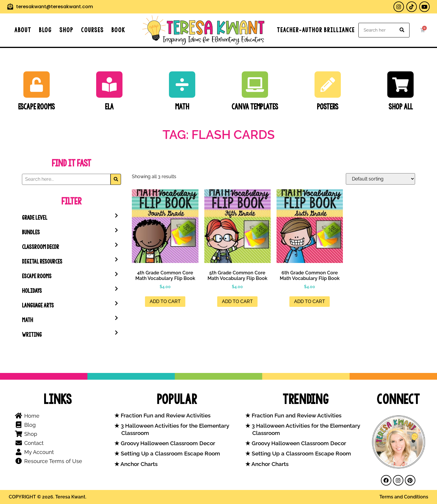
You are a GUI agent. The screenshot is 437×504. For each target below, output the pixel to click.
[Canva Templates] (255, 85)
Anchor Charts (138, 464)
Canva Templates (255, 107)
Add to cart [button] (165, 301)
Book (118, 30)
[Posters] (328, 85)
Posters (328, 107)
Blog (45, 30)
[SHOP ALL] (400, 85)
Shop (66, 30)
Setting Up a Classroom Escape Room (170, 454)
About (23, 30)
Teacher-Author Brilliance (316, 30)
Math (182, 107)
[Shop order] (380, 179)
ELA (109, 107)
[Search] (402, 30)
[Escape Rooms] (37, 85)
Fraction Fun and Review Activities (165, 416)
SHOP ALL (401, 107)
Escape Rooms (37, 107)
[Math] (182, 85)
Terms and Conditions (404, 497)
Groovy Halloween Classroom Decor (167, 443)
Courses (92, 30)
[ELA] (109, 85)
